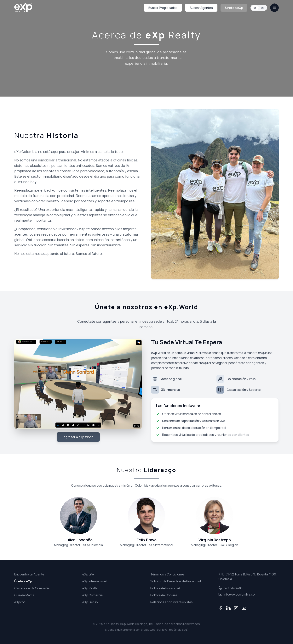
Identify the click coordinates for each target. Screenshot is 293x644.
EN (262, 8)
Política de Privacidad (165, 588)
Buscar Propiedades (163, 8)
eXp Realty (90, 588)
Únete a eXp (234, 8)
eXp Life (88, 574)
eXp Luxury (90, 602)
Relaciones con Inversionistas (172, 602)
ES (255, 8)
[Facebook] (221, 608)
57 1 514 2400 (230, 588)
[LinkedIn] (228, 608)
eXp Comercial (93, 595)
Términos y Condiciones (167, 574)
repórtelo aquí (178, 630)
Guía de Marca (24, 595)
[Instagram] (236, 608)
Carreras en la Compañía (32, 588)
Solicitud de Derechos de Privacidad (176, 581)
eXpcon (20, 602)
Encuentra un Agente (29, 574)
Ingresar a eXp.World (78, 437)
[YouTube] (244, 608)
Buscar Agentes (201, 8)
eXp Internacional (95, 581)
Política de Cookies (164, 595)
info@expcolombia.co (237, 594)
